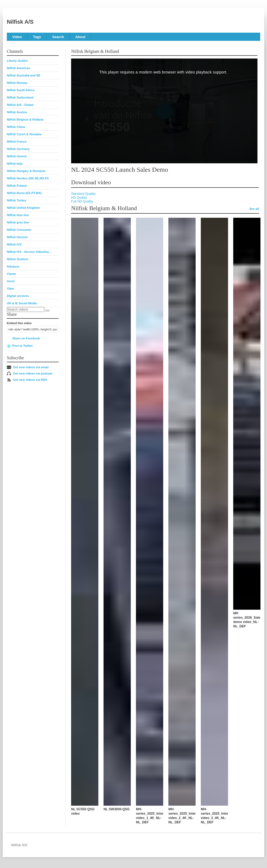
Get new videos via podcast (33, 373)
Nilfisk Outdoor (18, 259)
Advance (13, 266)
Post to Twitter (23, 346)
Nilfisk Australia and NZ (24, 75)
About (80, 37)
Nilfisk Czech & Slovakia (24, 134)
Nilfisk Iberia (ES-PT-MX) (24, 193)
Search (58, 37)
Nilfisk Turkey (16, 200)
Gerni (11, 281)
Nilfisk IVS (14, 244)
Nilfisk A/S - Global (20, 105)
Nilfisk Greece (17, 156)
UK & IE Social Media (22, 303)
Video (17, 37)
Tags (37, 37)
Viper (10, 289)
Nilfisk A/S (20, 22)
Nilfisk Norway (17, 83)
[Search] (47, 311)
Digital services (18, 296)
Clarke (11, 274)
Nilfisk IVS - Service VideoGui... (29, 252)
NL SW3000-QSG (117, 809)
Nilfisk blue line (18, 215)
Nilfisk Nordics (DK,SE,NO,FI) (28, 178)
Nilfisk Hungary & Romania (26, 171)
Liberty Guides (17, 61)
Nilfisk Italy (15, 164)
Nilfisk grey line (18, 222)
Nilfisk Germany (18, 149)
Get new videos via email (31, 367)
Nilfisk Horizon (17, 237)
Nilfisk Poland (17, 186)
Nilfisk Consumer (19, 230)
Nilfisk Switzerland (20, 97)
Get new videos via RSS (30, 380)
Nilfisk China (16, 127)
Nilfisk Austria (17, 112)
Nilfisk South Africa (21, 90)
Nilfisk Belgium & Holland (25, 119)
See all (254, 209)
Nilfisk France (17, 142)
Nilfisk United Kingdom (23, 208)
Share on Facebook (26, 338)
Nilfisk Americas (18, 68)
